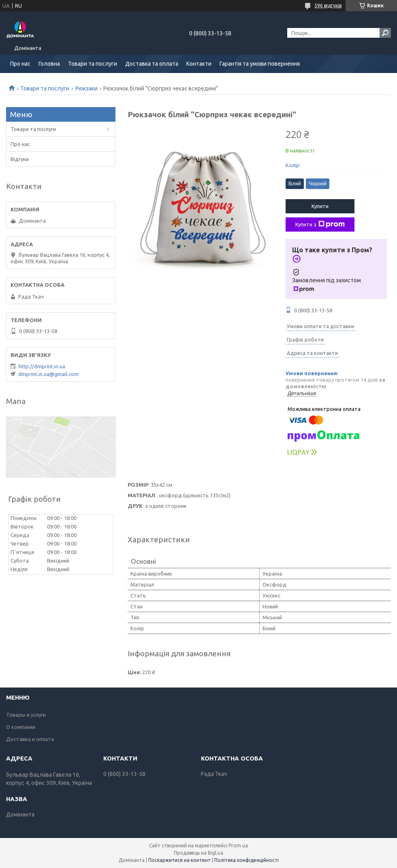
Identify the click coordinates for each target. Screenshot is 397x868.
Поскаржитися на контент (179, 860)
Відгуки (20, 159)
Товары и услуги (26, 715)
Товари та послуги (93, 64)
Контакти (199, 64)
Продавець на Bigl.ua (198, 853)
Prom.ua (238, 845)
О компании (21, 727)
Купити (320, 206)
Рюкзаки (86, 88)
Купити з (320, 224)
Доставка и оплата (30, 739)
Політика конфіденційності (247, 860)
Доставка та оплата (152, 64)
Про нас (20, 64)
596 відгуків (328, 5)
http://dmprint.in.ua (42, 366)
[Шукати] (385, 33)
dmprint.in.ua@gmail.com (48, 374)
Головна (49, 64)
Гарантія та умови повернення (260, 64)
